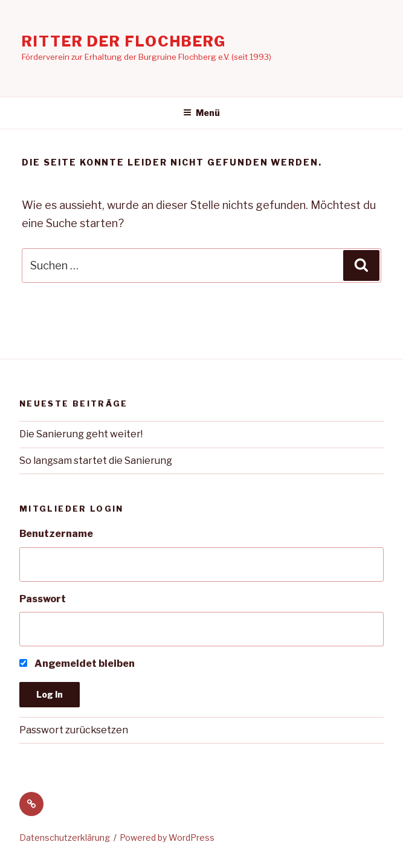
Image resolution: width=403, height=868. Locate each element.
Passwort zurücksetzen (74, 730)
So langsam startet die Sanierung (96, 461)
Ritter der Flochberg (124, 41)
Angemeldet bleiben (77, 664)
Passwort (43, 599)
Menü (201, 113)
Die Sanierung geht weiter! (81, 434)
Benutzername (56, 534)
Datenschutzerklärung (65, 837)
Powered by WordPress (167, 837)
